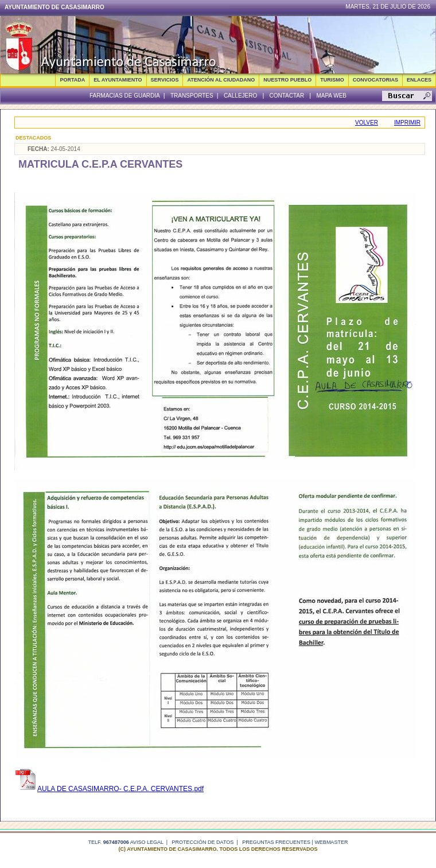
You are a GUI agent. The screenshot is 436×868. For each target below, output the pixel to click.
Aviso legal (147, 842)
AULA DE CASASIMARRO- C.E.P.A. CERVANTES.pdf (109, 789)
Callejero (240, 96)
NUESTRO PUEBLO (287, 80)
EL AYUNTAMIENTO (118, 80)
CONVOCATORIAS (375, 80)
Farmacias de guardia (125, 96)
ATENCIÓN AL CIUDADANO (221, 80)
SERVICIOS (165, 80)
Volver (367, 123)
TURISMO (332, 80)
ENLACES (419, 80)
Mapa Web (331, 96)
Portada (72, 80)
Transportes (192, 96)
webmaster (331, 842)
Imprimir (407, 123)
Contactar (287, 96)
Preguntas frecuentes (276, 842)
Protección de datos (203, 842)
